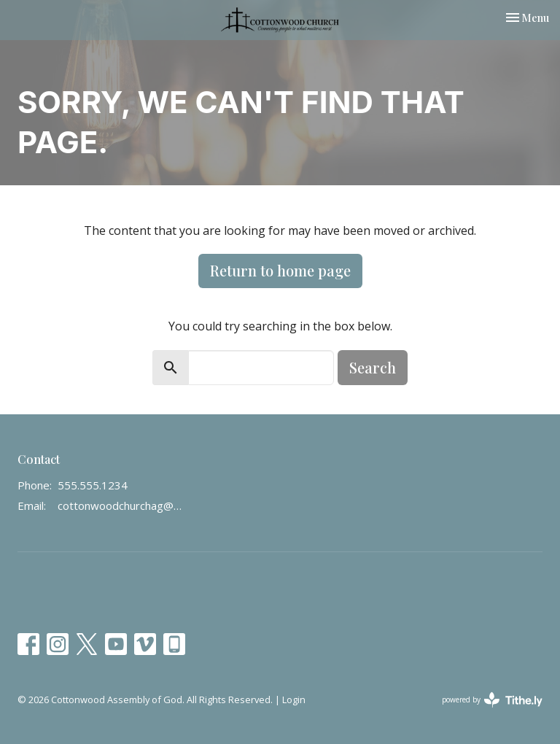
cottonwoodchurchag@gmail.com (120, 505)
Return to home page (280, 270)
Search (373, 367)
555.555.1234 (93, 485)
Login (294, 700)
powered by (492, 700)
